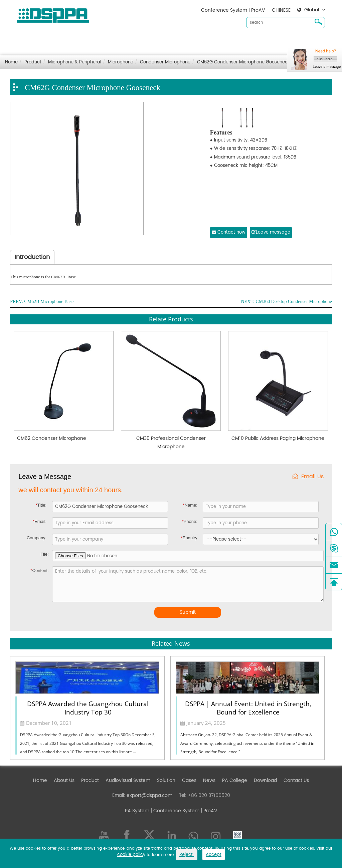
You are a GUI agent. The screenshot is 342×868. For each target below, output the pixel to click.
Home (56, 40)
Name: (190, 505)
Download (250, 40)
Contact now (229, 232)
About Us (80, 40)
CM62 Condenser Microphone (52, 438)
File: (45, 554)
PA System (137, 811)
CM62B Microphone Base (49, 302)
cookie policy (131, 855)
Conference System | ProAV (233, 10)
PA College (235, 780)
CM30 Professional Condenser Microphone (171, 443)
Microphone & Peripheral (75, 62)
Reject (187, 855)
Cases (205, 40)
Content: (40, 570)
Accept (214, 855)
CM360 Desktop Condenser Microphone (294, 302)
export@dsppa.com (149, 795)
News (225, 40)
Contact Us (281, 40)
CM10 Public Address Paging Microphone (278, 438)
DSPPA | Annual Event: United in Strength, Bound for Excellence (248, 707)
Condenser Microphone (165, 62)
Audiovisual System (144, 40)
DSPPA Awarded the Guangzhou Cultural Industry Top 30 (88, 707)
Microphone (121, 62)
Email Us (308, 477)
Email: (40, 521)
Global (312, 10)
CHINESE (281, 10)
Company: (37, 538)
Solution (182, 40)
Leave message (271, 232)
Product (106, 40)
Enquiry (189, 538)
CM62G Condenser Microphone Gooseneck (243, 62)
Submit (188, 612)
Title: (41, 505)
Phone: (190, 521)
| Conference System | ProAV (183, 811)
